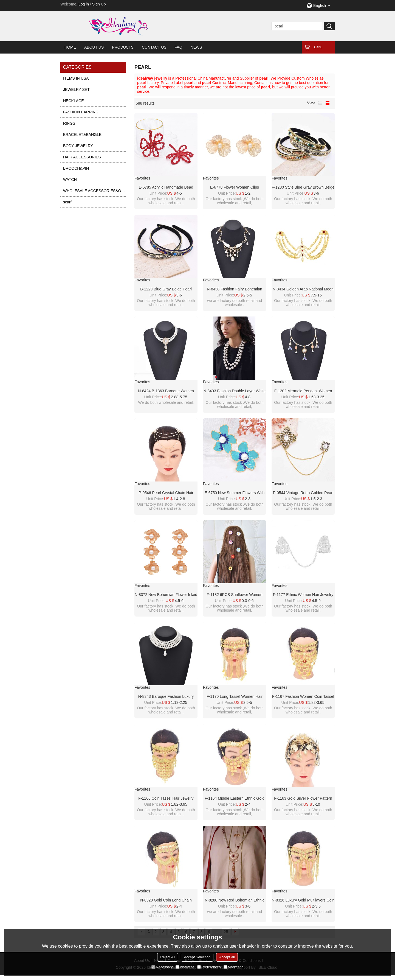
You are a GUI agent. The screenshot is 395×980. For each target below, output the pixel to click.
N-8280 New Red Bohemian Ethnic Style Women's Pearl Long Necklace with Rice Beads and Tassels (235, 900)
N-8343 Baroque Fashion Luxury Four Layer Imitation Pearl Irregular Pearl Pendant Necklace (166, 697)
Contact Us (154, 47)
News (196, 47)
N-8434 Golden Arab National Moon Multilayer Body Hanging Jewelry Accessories (303, 289)
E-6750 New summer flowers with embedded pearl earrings (235, 493)
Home (70, 47)
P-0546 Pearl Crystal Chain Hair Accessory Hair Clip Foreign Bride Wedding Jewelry (166, 493)
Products (123, 47)
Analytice (185, 967)
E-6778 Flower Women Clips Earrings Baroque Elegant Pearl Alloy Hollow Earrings (235, 187)
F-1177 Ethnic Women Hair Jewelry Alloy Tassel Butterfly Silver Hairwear (303, 595)
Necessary (162, 967)
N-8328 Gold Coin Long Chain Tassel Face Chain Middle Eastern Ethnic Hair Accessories (166, 900)
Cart (318, 47)
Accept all (227, 957)
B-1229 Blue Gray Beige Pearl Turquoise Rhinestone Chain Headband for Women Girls (166, 289)
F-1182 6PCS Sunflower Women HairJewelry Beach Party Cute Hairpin (235, 595)
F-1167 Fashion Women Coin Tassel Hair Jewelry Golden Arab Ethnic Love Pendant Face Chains (303, 697)
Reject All (168, 957)
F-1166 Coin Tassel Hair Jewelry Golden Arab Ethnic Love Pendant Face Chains (166, 799)
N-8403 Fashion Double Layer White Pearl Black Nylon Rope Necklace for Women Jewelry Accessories (235, 391)
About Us (94, 47)
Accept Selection (197, 957)
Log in (84, 4)
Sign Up (99, 4)
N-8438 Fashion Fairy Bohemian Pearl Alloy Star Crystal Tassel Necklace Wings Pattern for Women (235, 289)
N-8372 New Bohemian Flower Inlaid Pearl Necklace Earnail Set (166, 595)
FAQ (179, 47)
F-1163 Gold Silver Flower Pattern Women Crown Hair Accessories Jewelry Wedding (303, 799)
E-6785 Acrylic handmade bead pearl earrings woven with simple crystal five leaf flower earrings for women (166, 187)
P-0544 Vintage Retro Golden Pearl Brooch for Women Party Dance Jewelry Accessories (303, 493)
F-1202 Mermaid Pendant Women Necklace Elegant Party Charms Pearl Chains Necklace (303, 391)
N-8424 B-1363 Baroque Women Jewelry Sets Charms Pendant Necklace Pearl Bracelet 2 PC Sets (166, 391)
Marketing (234, 967)
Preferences (209, 967)
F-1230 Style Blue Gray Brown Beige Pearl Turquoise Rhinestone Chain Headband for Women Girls (303, 187)
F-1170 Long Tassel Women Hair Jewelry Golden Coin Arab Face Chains (235, 697)
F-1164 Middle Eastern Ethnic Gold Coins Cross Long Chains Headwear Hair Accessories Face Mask (235, 799)
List (320, 103)
